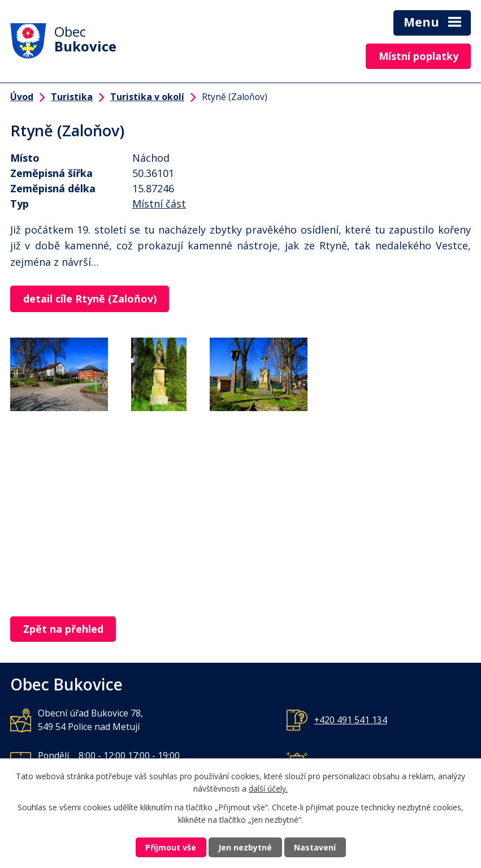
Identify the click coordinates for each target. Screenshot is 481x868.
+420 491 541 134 (351, 720)
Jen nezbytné (245, 847)
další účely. (268, 789)
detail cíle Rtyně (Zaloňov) (90, 299)
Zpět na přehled (63, 629)
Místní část (159, 204)
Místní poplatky (419, 56)
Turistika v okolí (147, 97)
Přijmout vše (171, 847)
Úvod (22, 97)
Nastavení (315, 847)
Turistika (72, 97)
